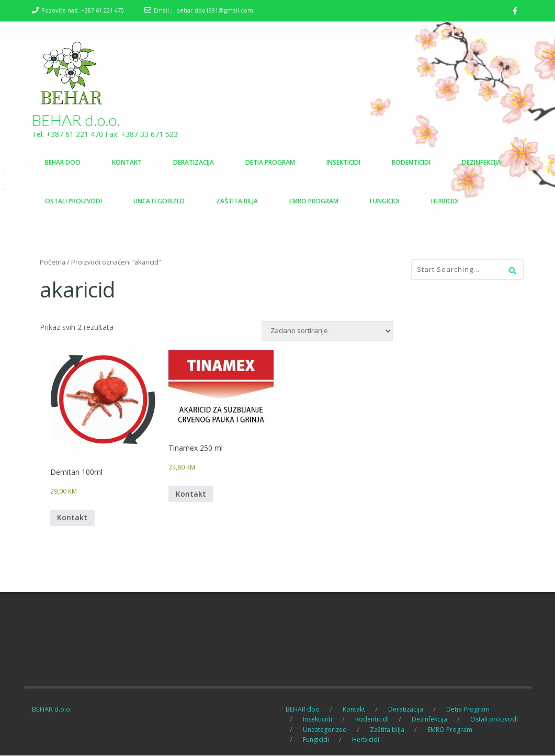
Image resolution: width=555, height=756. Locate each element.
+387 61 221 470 (103, 10)
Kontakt (73, 518)
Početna (53, 262)
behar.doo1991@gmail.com (215, 10)
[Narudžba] (327, 331)
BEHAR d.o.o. (76, 120)
